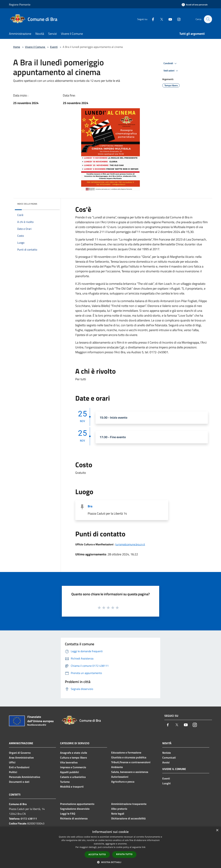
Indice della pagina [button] (27, 204)
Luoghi (166, 783)
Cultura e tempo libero (74, 758)
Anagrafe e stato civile (74, 753)
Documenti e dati (19, 782)
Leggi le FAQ (68, 814)
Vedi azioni (171, 71)
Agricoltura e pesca (123, 782)
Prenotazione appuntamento (77, 804)
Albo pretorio (119, 809)
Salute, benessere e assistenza (130, 772)
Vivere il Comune (35, 47)
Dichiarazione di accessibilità (128, 818)
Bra (90, 506)
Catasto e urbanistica (73, 777)
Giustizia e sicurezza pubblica (129, 757)
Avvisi (166, 762)
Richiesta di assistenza (74, 818)
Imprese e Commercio (73, 767)
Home (17, 47)
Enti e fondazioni (19, 767)
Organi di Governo (20, 753)
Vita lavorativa (69, 762)
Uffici (12, 762)
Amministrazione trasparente (129, 804)
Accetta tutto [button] (97, 854)
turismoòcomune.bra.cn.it (130, 544)
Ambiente (117, 767)
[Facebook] (151, 19)
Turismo (65, 782)
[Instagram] (177, 19)
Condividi (171, 63)
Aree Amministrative (21, 758)
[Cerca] (208, 19)
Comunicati (169, 758)
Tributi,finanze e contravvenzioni (131, 762)
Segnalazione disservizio (75, 809)
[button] (110, 862)
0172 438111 (29, 819)
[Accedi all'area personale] (195, 5)
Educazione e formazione (126, 752)
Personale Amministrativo (25, 777)
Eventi (54, 47)
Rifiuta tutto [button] (124, 854)
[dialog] (110, 847)
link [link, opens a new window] (144, 847)
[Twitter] (160, 19)
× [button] (217, 830)
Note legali (118, 814)
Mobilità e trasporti (72, 787)
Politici (13, 772)
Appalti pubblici (69, 772)
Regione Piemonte (20, 4)
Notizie (167, 753)
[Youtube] (169, 19)
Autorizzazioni (120, 777)
